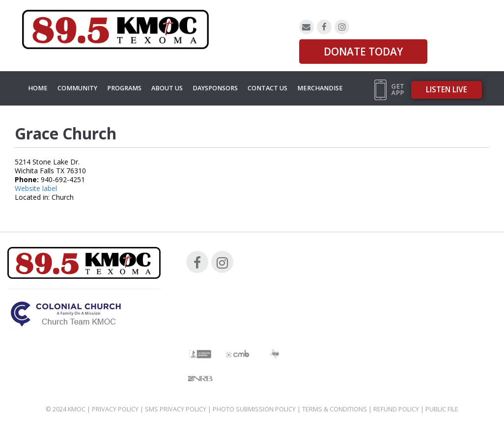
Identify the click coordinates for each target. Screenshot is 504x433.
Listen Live (447, 90)
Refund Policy (396, 409)
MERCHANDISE (320, 88)
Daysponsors (215, 88)
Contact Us (267, 88)
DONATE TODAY (363, 52)
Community (77, 88)
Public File (442, 409)
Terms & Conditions (335, 409)
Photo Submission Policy (254, 409)
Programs (124, 88)
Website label (36, 188)
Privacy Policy (115, 409)
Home (38, 88)
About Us (167, 88)
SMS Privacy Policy (176, 409)
